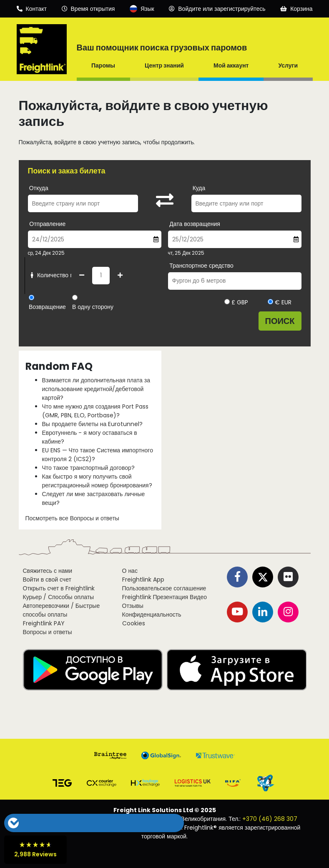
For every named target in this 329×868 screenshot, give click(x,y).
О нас (130, 571)
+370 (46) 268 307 (270, 819)
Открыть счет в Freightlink (59, 588)
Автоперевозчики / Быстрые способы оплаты (62, 610)
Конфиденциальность (152, 615)
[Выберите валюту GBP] (227, 302)
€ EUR (280, 302)
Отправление (47, 224)
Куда (199, 188)
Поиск (280, 321)
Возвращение (47, 307)
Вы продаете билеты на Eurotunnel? (93, 424)
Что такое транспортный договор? (88, 468)
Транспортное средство (201, 266)
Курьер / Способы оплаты (59, 597)
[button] (79, 823)
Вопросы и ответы (48, 632)
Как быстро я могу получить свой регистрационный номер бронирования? (97, 481)
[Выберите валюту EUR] (270, 302)
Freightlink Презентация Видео (164, 597)
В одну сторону (93, 307)
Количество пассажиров (65, 275)
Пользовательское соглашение (164, 588)
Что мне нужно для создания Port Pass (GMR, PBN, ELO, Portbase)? (95, 411)
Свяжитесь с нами (48, 571)
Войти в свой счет (47, 580)
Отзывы (133, 606)
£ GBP (236, 302)
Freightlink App (143, 580)
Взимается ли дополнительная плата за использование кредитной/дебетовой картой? (96, 389)
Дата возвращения (195, 224)
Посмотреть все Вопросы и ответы (72, 518)
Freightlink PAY (44, 623)
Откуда (39, 188)
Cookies (134, 623)
